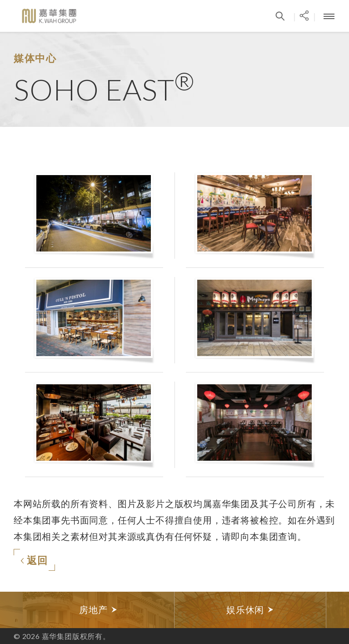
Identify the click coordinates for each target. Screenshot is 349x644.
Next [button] (338, 610)
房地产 (98, 610)
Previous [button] (11, 610)
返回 (34, 560)
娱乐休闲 (250, 610)
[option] (99, 610)
